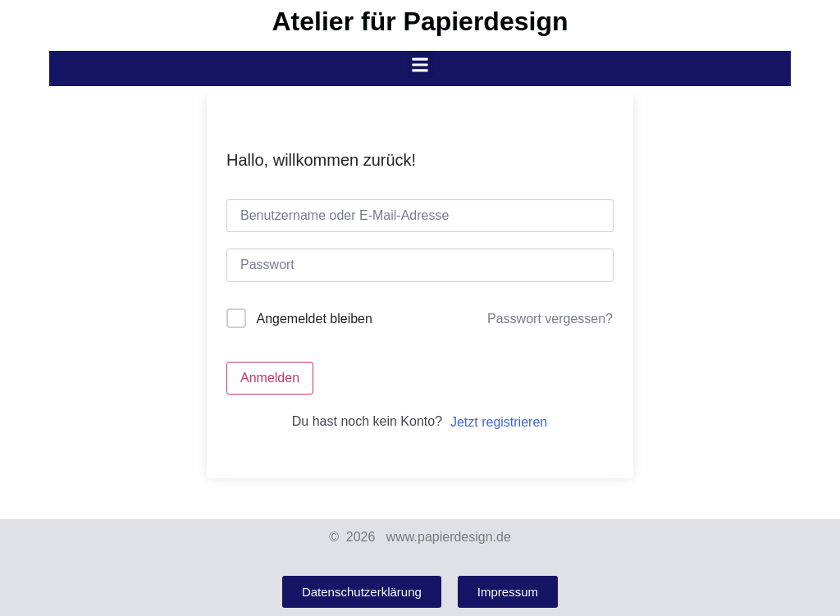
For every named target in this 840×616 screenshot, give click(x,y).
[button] (420, 64)
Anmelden (270, 378)
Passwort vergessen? (550, 319)
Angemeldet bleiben (314, 319)
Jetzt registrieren (499, 422)
